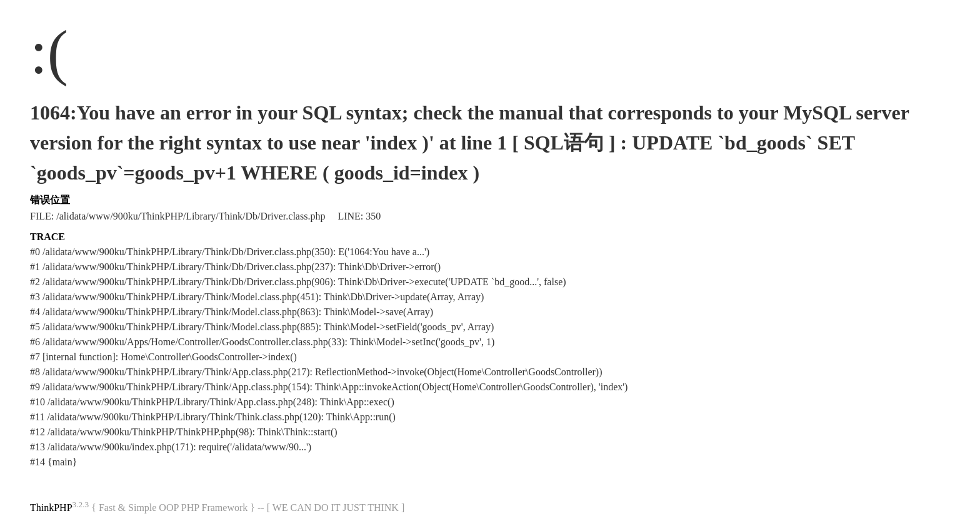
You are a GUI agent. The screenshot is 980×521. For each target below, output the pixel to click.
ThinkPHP (51, 508)
